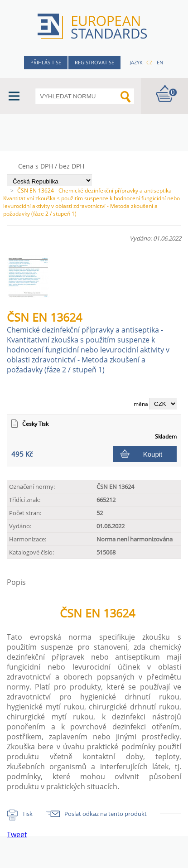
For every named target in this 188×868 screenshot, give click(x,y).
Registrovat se (94, 62)
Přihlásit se (46, 62)
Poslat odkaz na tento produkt (106, 814)
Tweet (17, 834)
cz (149, 62)
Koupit (153, 454)
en (160, 62)
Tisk (27, 814)
